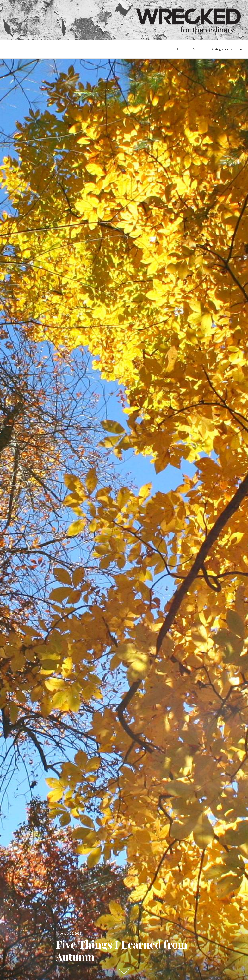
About (197, 49)
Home (182, 49)
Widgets (240, 52)
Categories (220, 49)
